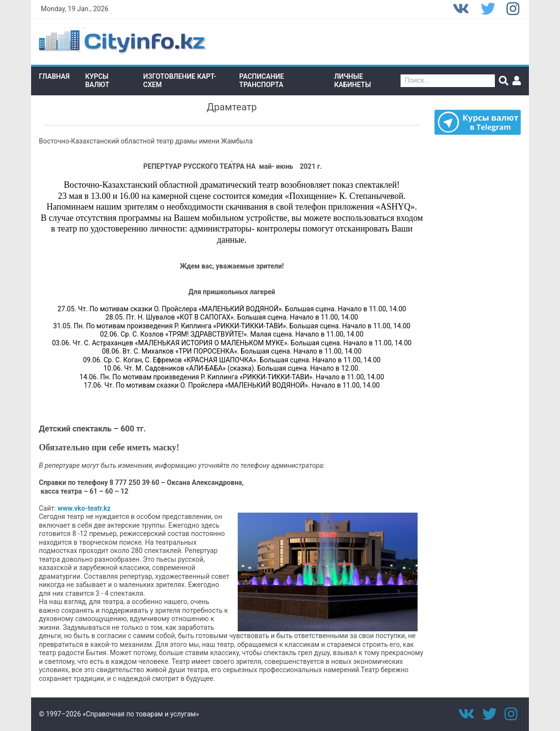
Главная (54, 76)
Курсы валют (97, 81)
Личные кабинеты (352, 81)
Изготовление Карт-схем (180, 81)
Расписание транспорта (262, 81)
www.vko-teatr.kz (84, 508)
